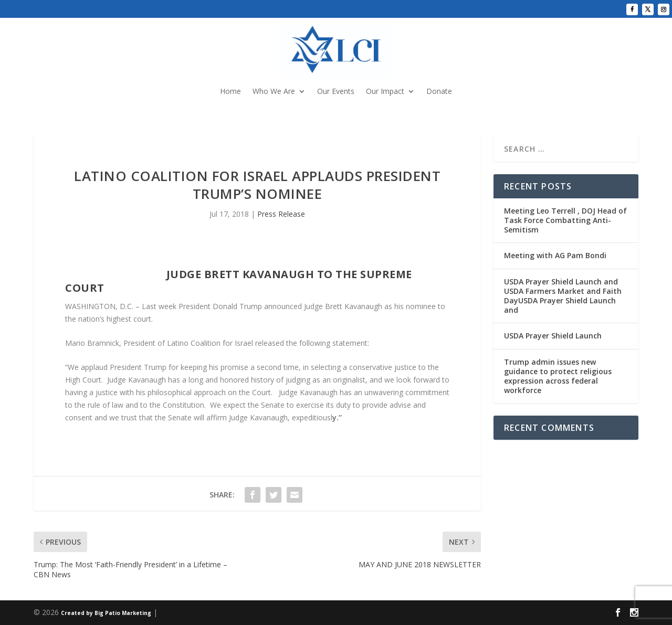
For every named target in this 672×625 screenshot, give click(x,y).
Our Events (336, 92)
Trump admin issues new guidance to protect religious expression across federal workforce (558, 376)
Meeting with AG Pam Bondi (555, 255)
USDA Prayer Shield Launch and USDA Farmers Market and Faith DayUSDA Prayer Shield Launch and (563, 296)
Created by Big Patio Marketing (106, 613)
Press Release (281, 214)
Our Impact (385, 92)
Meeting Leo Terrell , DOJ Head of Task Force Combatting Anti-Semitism (565, 220)
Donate (439, 92)
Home (230, 92)
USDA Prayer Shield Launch (553, 336)
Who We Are (274, 92)
